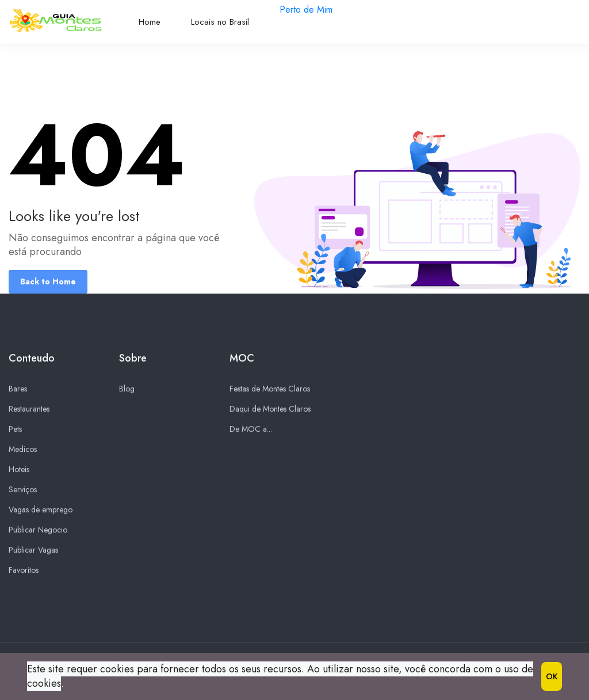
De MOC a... (251, 429)
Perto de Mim (306, 9)
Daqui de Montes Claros (270, 409)
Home (150, 22)
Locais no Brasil (220, 22)
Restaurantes (29, 409)
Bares (18, 389)
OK (552, 676)
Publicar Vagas (33, 550)
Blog (127, 389)
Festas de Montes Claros (270, 389)
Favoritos (24, 570)
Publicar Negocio (38, 530)
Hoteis (19, 470)
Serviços (23, 490)
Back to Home (48, 281)
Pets (15, 429)
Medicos (23, 450)
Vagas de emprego (41, 510)
